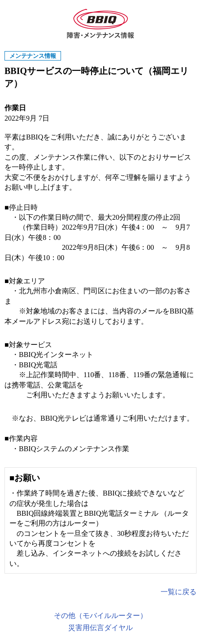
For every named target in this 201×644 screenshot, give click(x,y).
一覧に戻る (179, 592)
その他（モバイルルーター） (100, 616)
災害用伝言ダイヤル (100, 628)
